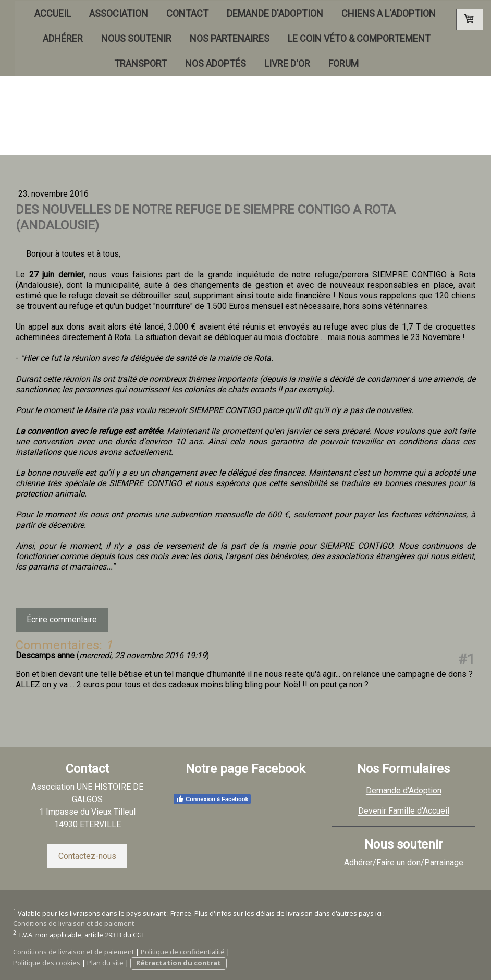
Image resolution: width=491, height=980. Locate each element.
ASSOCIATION (103, 12)
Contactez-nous (87, 856)
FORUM (328, 64)
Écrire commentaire (62, 619)
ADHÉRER (47, 38)
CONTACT (172, 12)
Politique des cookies (47, 963)
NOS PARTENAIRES (214, 38)
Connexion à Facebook (212, 799)
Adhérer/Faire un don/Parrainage (404, 862)
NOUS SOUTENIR (121, 38)
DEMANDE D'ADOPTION (259, 12)
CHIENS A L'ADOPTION (373, 12)
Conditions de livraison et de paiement (73, 923)
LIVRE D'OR (272, 64)
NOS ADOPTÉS (200, 64)
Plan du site (105, 963)
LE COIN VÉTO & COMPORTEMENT (343, 38)
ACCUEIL (37, 12)
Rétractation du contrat (179, 963)
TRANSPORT (125, 64)
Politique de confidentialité (183, 952)
